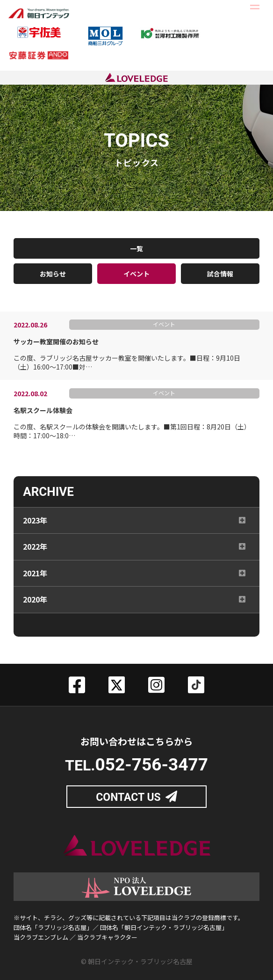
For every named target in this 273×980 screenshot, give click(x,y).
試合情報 (220, 274)
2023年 (35, 523)
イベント (136, 274)
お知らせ (53, 274)
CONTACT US (128, 797)
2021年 (35, 575)
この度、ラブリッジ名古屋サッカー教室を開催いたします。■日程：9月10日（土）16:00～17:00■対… (133, 355)
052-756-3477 (151, 765)
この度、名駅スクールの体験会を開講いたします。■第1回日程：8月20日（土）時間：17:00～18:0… (133, 423)
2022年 (35, 549)
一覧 (136, 248)
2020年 (35, 602)
